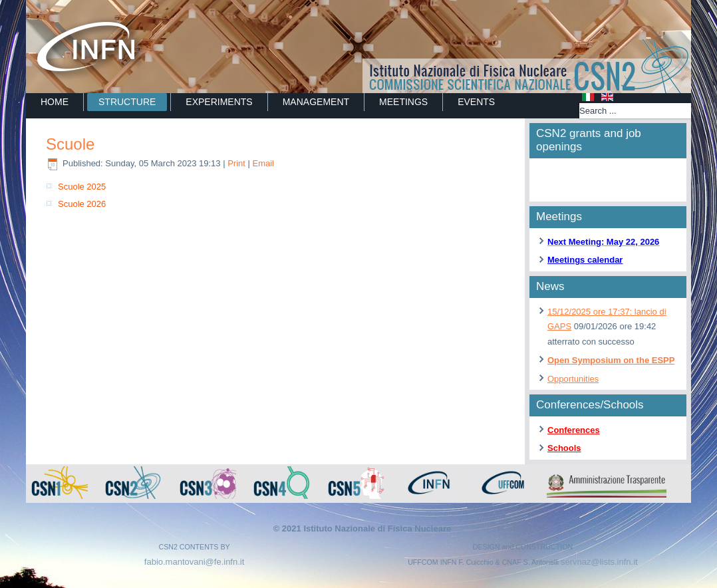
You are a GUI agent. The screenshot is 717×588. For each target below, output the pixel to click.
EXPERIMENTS (219, 102)
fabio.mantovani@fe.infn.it (195, 562)
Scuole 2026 (82, 204)
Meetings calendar (585, 260)
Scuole (70, 144)
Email (264, 163)
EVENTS (476, 102)
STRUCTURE (127, 102)
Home (55, 102)
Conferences (574, 430)
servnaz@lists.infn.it (599, 562)
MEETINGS (403, 102)
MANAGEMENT (316, 102)
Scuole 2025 (82, 187)
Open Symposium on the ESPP (611, 360)
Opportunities (573, 379)
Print (237, 163)
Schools (564, 448)
